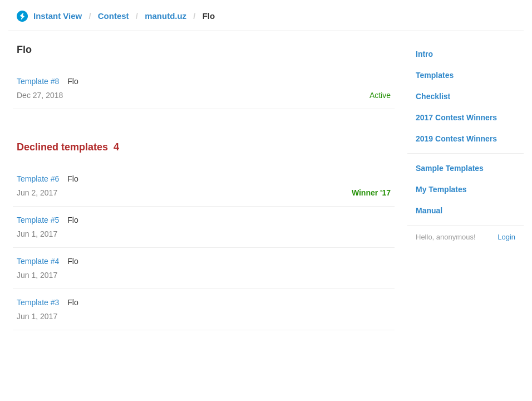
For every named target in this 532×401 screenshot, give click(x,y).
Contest (114, 16)
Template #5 (38, 220)
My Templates (441, 189)
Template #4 (38, 261)
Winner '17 (371, 193)
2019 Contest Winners (456, 139)
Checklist (433, 96)
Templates (435, 75)
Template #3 (38, 302)
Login (506, 237)
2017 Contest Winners (456, 118)
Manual (429, 211)
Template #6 (38, 179)
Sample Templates (450, 168)
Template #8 (38, 81)
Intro (424, 54)
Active (380, 95)
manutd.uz (166, 16)
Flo (73, 81)
